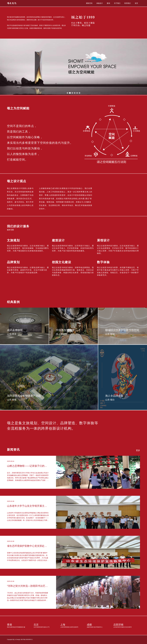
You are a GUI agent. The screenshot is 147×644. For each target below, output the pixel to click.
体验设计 (100, 3)
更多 (138, 450)
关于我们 (117, 3)
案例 (108, 3)
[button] (67, 93)
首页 (136, 3)
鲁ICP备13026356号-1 (27, 639)
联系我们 (128, 3)
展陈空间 (89, 3)
